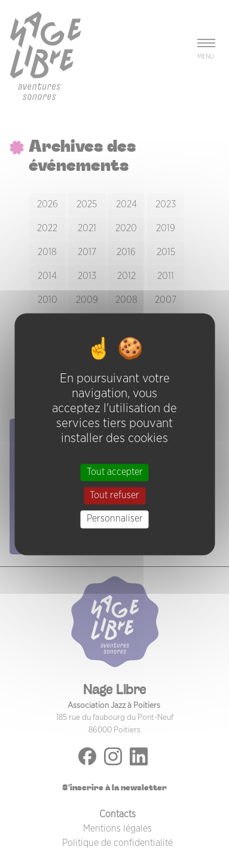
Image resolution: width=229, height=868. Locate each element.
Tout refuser (114, 496)
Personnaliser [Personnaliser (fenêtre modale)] (115, 519)
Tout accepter (115, 472)
